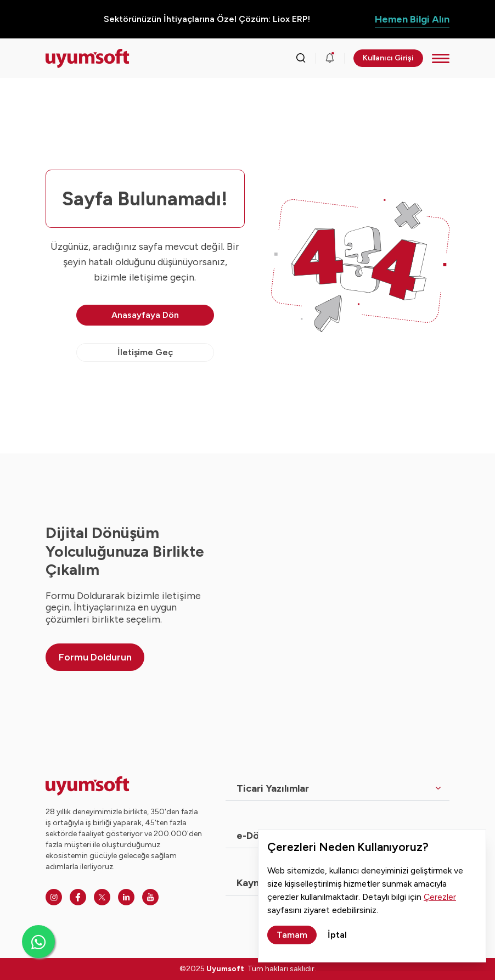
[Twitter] (102, 897)
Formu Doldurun (95, 657)
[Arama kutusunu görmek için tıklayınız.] (301, 58)
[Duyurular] (330, 58)
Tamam (292, 935)
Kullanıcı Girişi (388, 58)
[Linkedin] (126, 897)
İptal (337, 935)
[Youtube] (150, 897)
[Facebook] (78, 897)
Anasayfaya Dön (145, 315)
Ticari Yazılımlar (273, 788)
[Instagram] (54, 897)
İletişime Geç (145, 352)
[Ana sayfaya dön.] (88, 58)
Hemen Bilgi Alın (412, 19)
